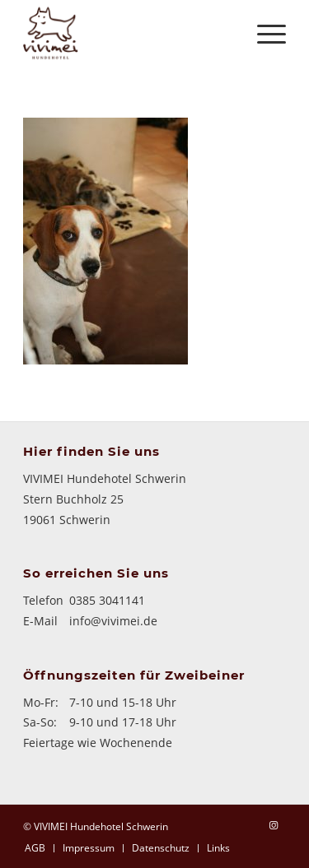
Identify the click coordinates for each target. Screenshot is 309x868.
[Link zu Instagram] (274, 825)
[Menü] (263, 33)
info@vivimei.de (113, 621)
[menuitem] (35, 848)
